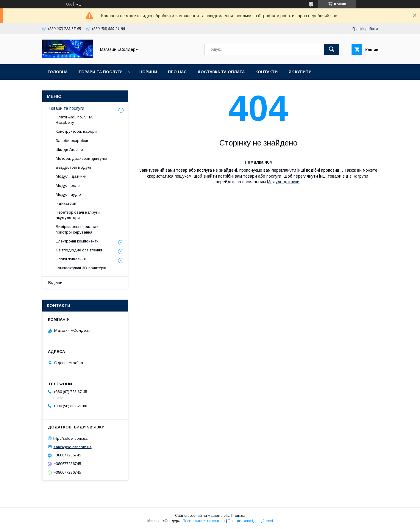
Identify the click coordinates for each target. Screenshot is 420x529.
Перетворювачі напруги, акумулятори (78, 215)
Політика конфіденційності (250, 521)
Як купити (300, 72)
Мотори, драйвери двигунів (81, 158)
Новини (148, 72)
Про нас (177, 72)
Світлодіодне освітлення (79, 250)
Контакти (267, 72)
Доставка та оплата (221, 72)
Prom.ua (238, 516)
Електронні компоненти (77, 241)
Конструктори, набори (76, 131)
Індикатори (66, 203)
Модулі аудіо (68, 194)
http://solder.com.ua (70, 438)
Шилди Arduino (69, 150)
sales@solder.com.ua (73, 447)
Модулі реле (68, 186)
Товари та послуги (100, 72)
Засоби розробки (72, 141)
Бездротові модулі (73, 167)
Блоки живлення (71, 259)
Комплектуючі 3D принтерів (81, 268)
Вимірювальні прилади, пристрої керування (78, 229)
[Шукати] (332, 49)
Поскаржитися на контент (204, 521)
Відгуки (55, 283)
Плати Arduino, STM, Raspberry (74, 120)
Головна (58, 72)
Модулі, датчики (283, 182)
